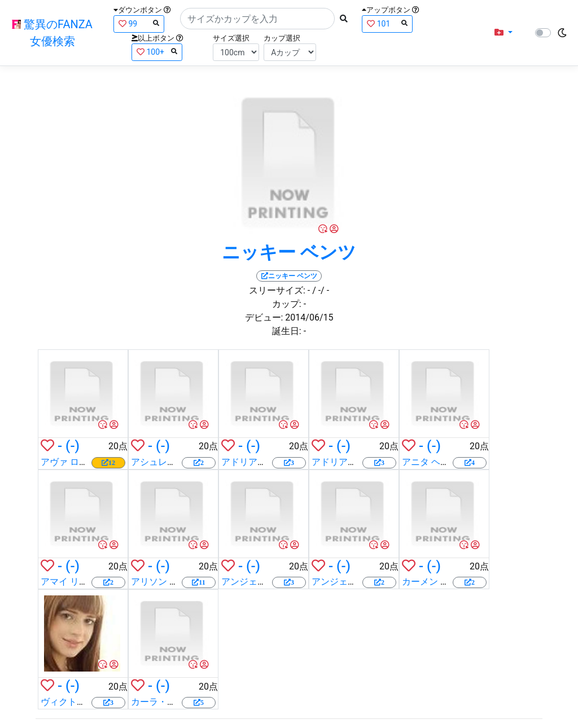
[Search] (257, 19)
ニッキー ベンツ (289, 252)
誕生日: (287, 331)
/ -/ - (321, 290)
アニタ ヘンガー (435, 462)
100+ (157, 52)
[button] (503, 33)
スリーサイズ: (277, 290)
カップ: (287, 304)
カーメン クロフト (439, 582)
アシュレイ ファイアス (177, 462)
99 (139, 23)
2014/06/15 (309, 317)
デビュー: (264, 317)
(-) (73, 446)
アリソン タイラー (168, 582)
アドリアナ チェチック (268, 462)
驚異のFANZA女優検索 (52, 33)
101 (387, 23)
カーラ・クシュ (163, 702)
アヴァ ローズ (69, 462)
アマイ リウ (64, 582)
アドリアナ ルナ (344, 462)
